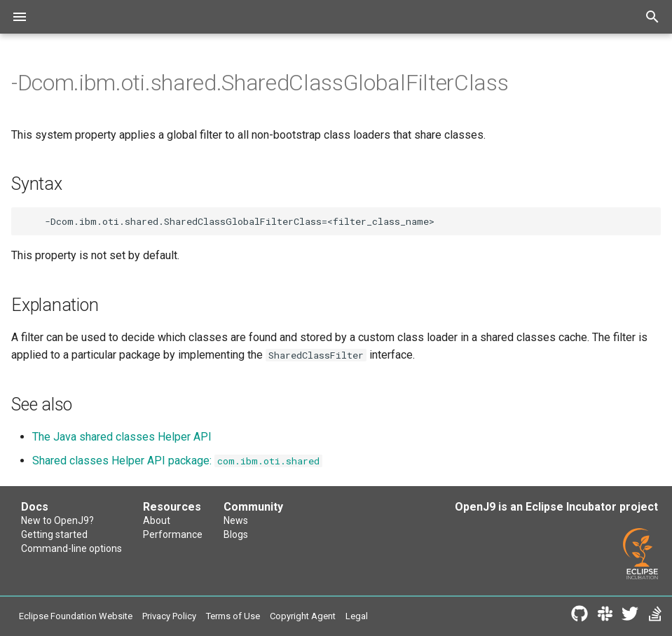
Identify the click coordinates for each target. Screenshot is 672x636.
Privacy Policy (169, 616)
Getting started (54, 534)
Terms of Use (233, 616)
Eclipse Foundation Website (76, 616)
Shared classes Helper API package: (177, 461)
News (236, 520)
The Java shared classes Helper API (122, 437)
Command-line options (71, 548)
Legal (357, 616)
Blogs (236, 534)
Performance (173, 534)
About (157, 520)
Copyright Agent (303, 616)
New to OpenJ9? (57, 520)
